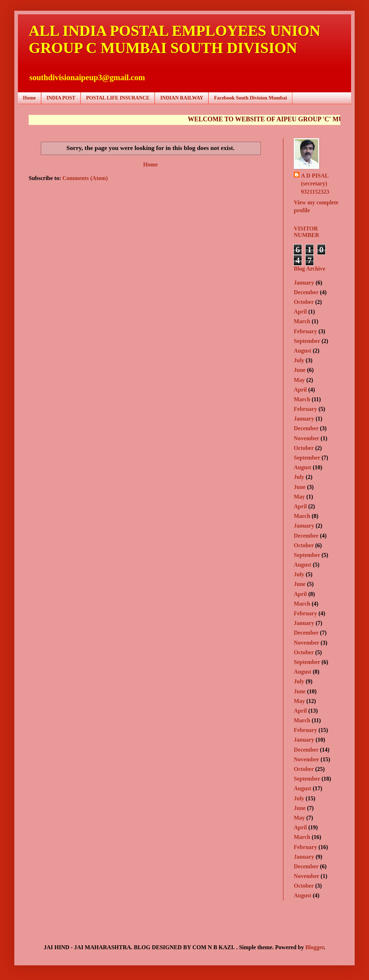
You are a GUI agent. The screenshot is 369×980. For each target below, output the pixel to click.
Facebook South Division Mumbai (250, 98)
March (302, 321)
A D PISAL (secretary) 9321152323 (315, 184)
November (306, 438)
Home (29, 98)
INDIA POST (61, 98)
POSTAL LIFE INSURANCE (118, 98)
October (304, 302)
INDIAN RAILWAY (182, 98)
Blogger (315, 947)
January (304, 283)
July (299, 360)
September (307, 341)
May (299, 380)
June (300, 370)
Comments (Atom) (85, 178)
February (305, 331)
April (300, 312)
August (303, 351)
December (306, 292)
